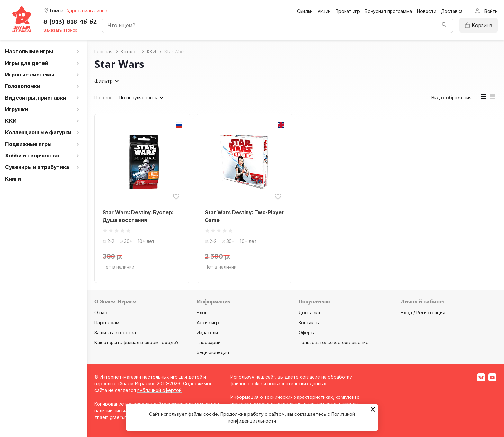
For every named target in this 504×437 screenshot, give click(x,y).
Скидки (305, 11)
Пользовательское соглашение (334, 342)
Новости (427, 11)
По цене (104, 98)
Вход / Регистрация (423, 312)
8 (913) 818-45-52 (70, 22)
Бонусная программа (388, 11)
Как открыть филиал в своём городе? (137, 342)
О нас (101, 312)
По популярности (142, 98)
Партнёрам (107, 322)
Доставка (452, 11)
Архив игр (208, 322)
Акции (324, 11)
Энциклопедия (213, 352)
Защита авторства (115, 332)
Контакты (309, 322)
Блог (202, 312)
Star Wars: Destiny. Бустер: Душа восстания (138, 216)
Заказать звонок (60, 30)
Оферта (307, 332)
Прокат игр (348, 11)
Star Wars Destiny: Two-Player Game (244, 216)
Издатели (207, 332)
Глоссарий (209, 342)
